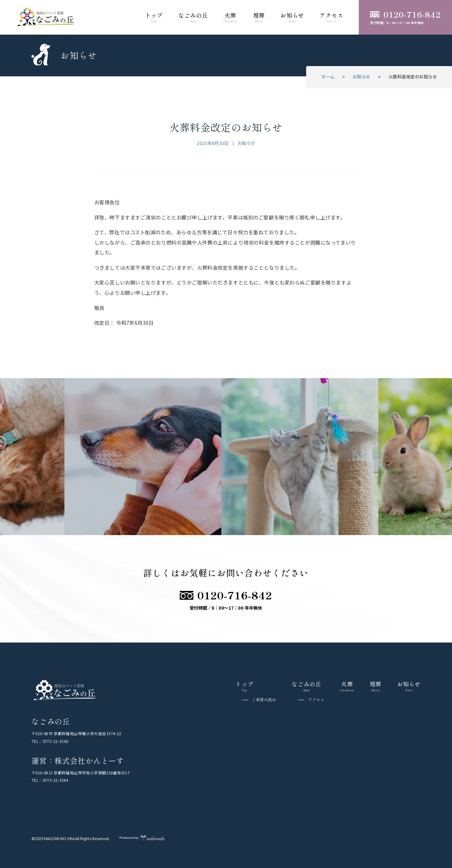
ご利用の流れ (264, 700)
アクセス (316, 700)
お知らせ (362, 77)
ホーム (328, 77)
